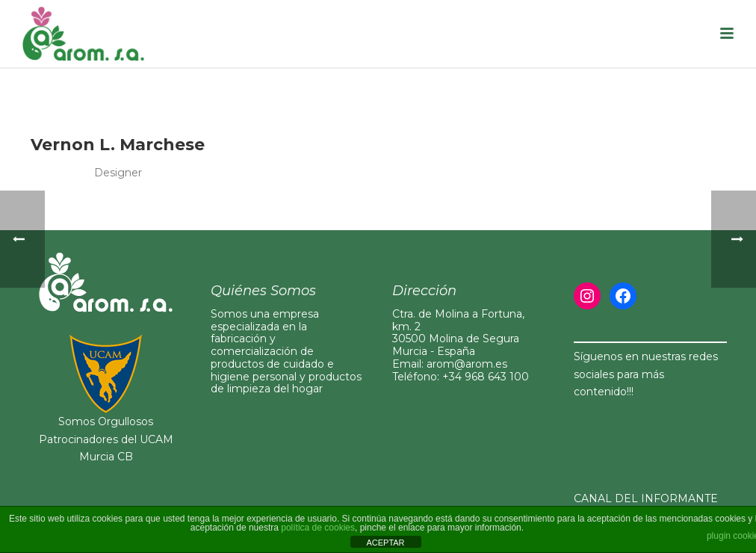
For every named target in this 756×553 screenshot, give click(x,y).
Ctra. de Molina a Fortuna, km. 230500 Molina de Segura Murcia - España (458, 333)
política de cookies (318, 528)
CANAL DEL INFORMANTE (646, 498)
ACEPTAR (385, 543)
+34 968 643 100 (486, 377)
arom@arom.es (467, 364)
